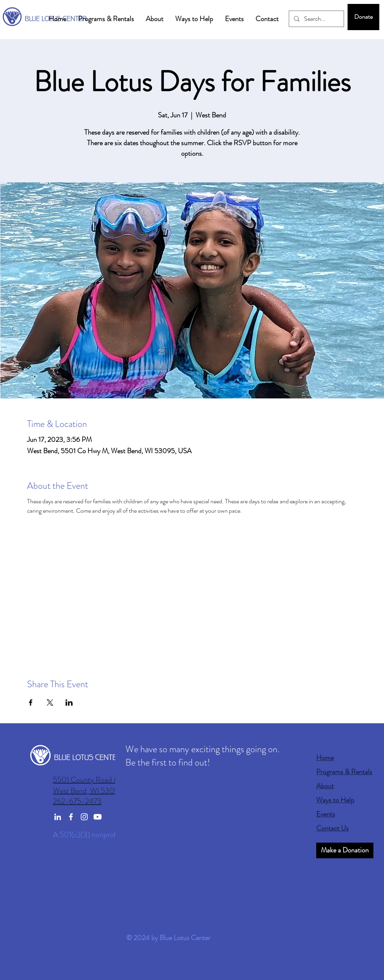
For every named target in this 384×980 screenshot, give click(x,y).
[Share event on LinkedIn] (69, 703)
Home (325, 758)
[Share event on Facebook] (31, 703)
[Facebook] (71, 817)
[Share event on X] (50, 703)
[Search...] (316, 19)
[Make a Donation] (345, 850)
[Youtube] (98, 817)
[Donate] (363, 17)
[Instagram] (84, 817)
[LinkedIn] (58, 817)
